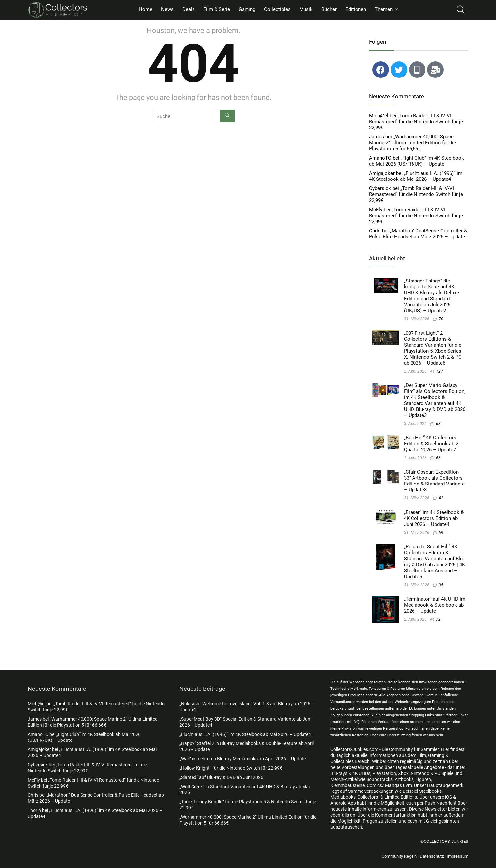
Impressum (457, 856)
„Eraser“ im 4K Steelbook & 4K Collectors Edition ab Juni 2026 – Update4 (434, 518)
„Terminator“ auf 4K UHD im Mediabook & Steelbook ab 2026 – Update (435, 605)
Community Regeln (399, 856)
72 (438, 619)
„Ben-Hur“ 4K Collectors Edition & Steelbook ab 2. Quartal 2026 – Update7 (432, 444)
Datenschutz (432, 856)
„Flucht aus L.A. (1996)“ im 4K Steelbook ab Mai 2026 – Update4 (416, 176)
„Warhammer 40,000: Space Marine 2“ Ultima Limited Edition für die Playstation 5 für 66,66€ (413, 143)
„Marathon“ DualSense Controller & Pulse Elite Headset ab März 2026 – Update (418, 234)
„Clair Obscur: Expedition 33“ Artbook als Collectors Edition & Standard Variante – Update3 (434, 481)
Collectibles (277, 9)
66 (438, 458)
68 (438, 424)
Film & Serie (217, 9)
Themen (384, 9)
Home (146, 9)
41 (441, 498)
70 (441, 319)
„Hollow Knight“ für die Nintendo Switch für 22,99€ (231, 768)
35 (441, 585)
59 (441, 533)
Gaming (247, 9)
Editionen (356, 9)
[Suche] (227, 116)
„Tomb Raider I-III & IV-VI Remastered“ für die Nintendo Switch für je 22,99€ (416, 122)
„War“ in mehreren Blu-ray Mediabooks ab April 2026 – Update (243, 759)
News (167, 9)
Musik (306, 9)
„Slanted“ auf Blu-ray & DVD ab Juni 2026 (221, 777)
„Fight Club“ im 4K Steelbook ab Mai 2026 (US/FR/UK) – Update (416, 161)
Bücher (329, 9)
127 (440, 371)
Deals (189, 9)
